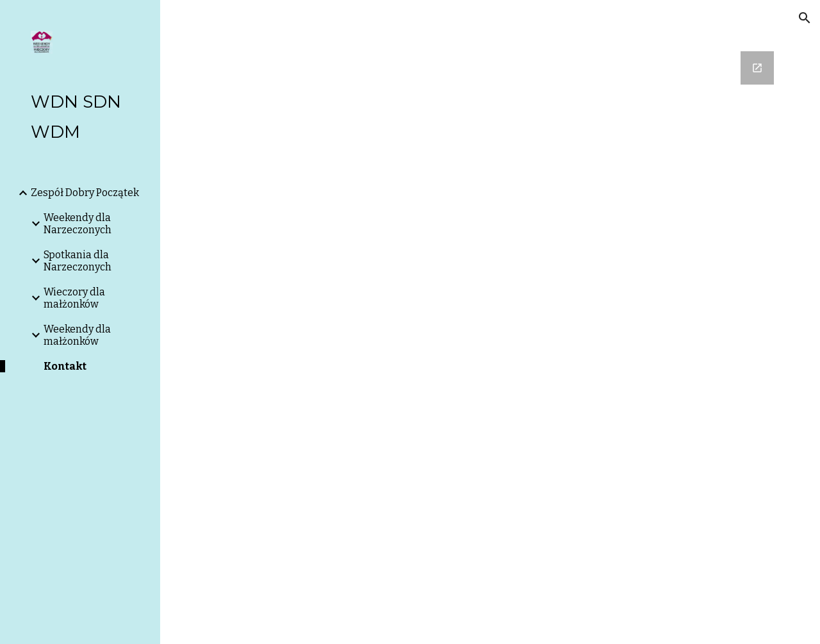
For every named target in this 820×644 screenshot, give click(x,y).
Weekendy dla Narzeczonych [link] (78, 224)
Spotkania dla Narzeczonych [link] (78, 261)
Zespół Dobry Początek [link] (85, 193)
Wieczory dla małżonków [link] (74, 298)
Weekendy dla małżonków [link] (77, 335)
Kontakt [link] (65, 366)
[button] (805, 18)
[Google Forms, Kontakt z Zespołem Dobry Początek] (490, 322)
